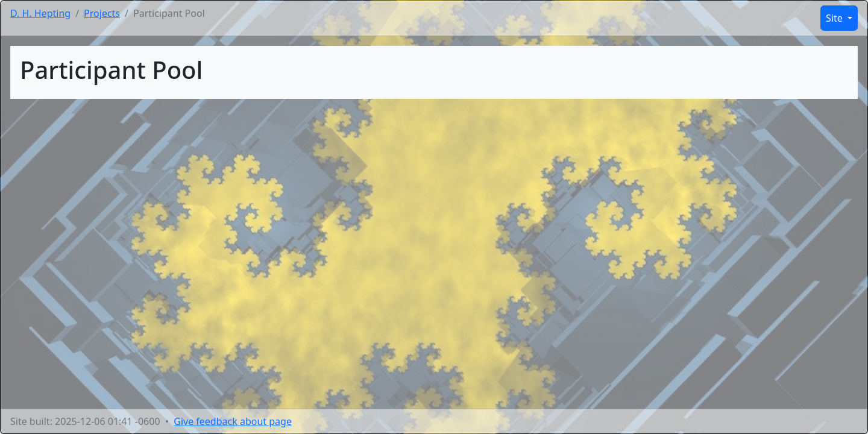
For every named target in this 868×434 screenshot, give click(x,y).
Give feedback (233, 421)
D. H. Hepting (40, 13)
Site (835, 18)
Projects (102, 13)
